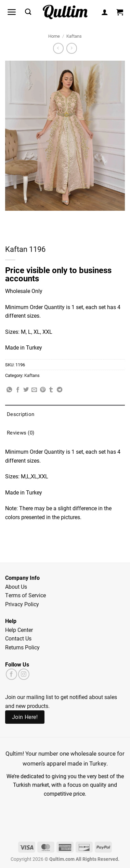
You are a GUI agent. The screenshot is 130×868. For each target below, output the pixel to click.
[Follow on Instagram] (24, 674)
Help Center (19, 630)
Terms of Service (25, 595)
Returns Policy (22, 647)
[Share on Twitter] (26, 390)
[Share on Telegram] (60, 390)
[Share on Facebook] (18, 390)
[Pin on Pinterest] (43, 390)
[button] (12, 12)
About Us (16, 586)
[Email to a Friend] (34, 390)
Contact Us (18, 638)
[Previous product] (72, 48)
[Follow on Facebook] (11, 674)
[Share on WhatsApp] (9, 390)
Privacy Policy (22, 604)
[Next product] (58, 48)
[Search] (28, 12)
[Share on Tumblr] (51, 390)
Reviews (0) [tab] (21, 432)
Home (54, 36)
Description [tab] (21, 414)
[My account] (105, 12)
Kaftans (74, 36)
